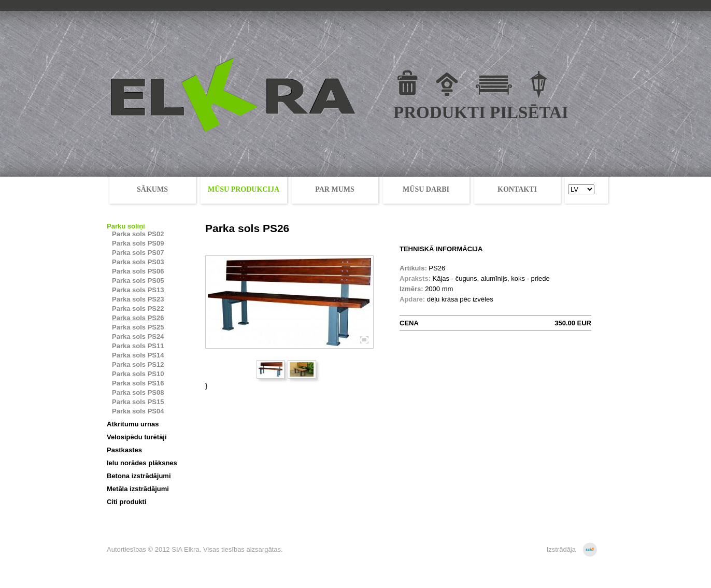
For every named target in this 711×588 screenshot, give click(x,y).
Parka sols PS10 (138, 374)
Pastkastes (124, 450)
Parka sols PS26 (138, 318)
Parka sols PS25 (138, 327)
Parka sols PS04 (138, 411)
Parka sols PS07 (138, 253)
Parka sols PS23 (138, 299)
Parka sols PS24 (138, 336)
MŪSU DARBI (426, 189)
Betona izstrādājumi (139, 476)
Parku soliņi (126, 226)
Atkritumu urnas (133, 424)
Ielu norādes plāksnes (142, 463)
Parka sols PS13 (138, 290)
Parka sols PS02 (138, 234)
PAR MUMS (335, 189)
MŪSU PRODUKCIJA (244, 189)
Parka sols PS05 (138, 281)
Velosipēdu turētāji (137, 437)
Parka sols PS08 (138, 392)
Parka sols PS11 (138, 346)
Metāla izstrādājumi (138, 489)
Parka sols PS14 (138, 355)
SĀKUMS (152, 189)
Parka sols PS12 (138, 364)
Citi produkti (127, 502)
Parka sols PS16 (138, 383)
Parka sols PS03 (138, 262)
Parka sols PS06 (138, 271)
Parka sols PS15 (138, 402)
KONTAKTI (517, 189)
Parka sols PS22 (138, 309)
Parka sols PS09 (138, 243)
